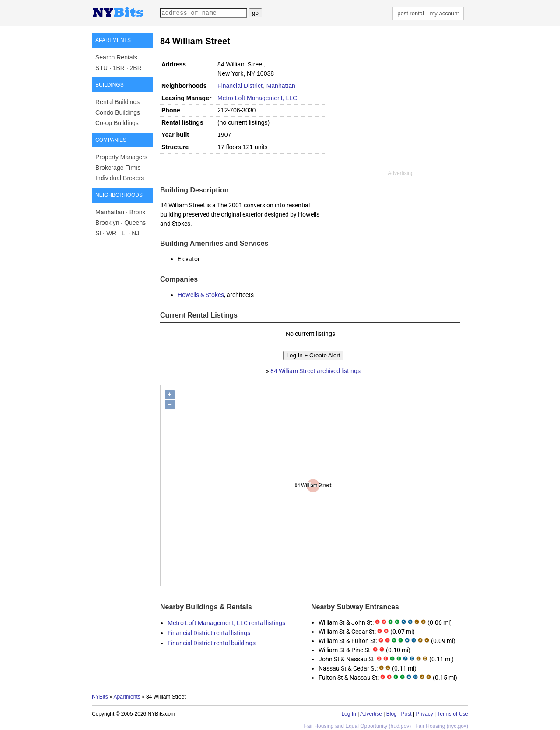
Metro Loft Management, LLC (257, 98)
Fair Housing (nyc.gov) (442, 726)
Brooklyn (107, 223)
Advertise (371, 714)
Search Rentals (116, 57)
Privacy (424, 714)
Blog (392, 714)
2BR (136, 68)
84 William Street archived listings (315, 371)
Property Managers (121, 157)
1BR (119, 68)
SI (98, 233)
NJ (135, 233)
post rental (411, 13)
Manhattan (110, 212)
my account (444, 13)
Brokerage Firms (118, 168)
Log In (348, 714)
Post (406, 714)
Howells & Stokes (201, 295)
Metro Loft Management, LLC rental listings (226, 623)
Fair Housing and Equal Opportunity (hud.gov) (357, 726)
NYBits (100, 697)
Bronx (138, 212)
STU (101, 68)
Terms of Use (453, 714)
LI (124, 233)
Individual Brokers (120, 178)
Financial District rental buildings (212, 643)
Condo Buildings (118, 112)
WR (111, 233)
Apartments (127, 697)
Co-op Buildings (117, 123)
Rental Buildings (117, 102)
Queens (135, 223)
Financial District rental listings (209, 633)
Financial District (240, 86)
